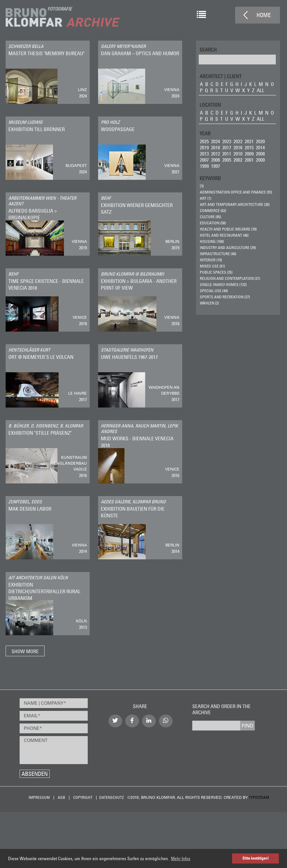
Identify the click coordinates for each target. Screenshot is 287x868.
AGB (62, 797)
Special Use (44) (214, 291)
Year (205, 133)
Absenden (35, 774)
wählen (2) (209, 303)
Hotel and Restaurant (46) (224, 235)
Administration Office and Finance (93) (236, 192)
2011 (227, 154)
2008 (260, 154)
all (261, 90)
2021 (249, 141)
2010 (238, 154)
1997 (216, 166)
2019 (204, 147)
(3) (202, 186)
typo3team (259, 797)
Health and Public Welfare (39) (228, 229)
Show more (25, 651)
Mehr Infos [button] (181, 858)
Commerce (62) (213, 211)
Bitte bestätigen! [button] (256, 858)
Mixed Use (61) (212, 266)
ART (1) (206, 198)
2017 (227, 147)
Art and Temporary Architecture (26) (235, 204)
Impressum (39, 797)
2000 (260, 160)
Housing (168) (212, 241)
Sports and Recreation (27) (225, 297)
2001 (249, 160)
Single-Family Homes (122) (223, 285)
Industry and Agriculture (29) (228, 248)
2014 (260, 147)
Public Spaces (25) (216, 272)
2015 (249, 147)
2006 (216, 160)
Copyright (83, 797)
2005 (227, 160)
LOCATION (210, 105)
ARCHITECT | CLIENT (221, 76)
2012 (216, 154)
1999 (204, 166)
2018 (216, 147)
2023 (227, 141)
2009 (249, 154)
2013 (204, 154)
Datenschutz (112, 797)
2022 (238, 141)
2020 (260, 141)
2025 (204, 141)
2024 (216, 141)
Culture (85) (210, 217)
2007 (204, 160)
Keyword (210, 178)
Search (208, 49)
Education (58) (213, 223)
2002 (238, 160)
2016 (238, 147)
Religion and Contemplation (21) (230, 278)
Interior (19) (211, 260)
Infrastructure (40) (218, 254)
